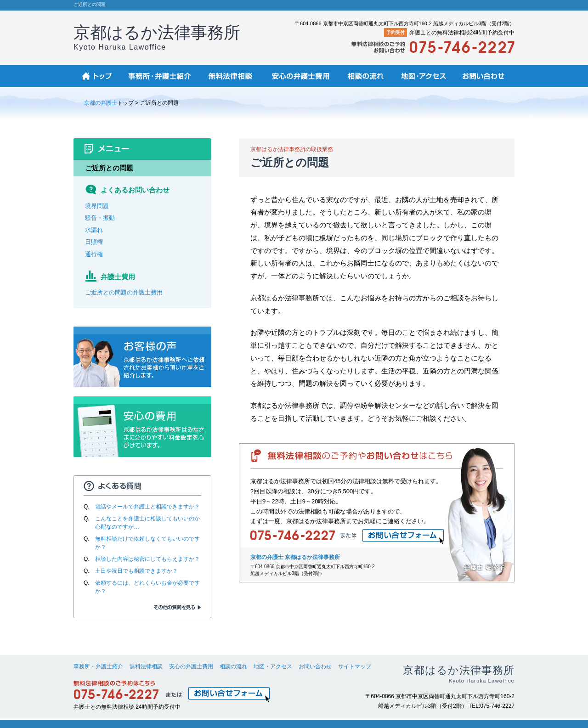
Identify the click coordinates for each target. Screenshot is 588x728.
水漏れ (94, 230)
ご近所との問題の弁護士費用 (124, 292)
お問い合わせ (315, 666)
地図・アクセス (273, 666)
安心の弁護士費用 (191, 666)
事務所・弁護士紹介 (98, 666)
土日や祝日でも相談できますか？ (136, 571)
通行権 (94, 254)
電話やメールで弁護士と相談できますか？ (147, 507)
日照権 (94, 242)
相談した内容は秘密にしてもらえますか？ (147, 559)
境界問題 (97, 206)
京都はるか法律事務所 (157, 37)
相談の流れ (233, 666)
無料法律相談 (146, 666)
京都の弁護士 (101, 103)
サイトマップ (355, 666)
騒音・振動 (100, 218)
